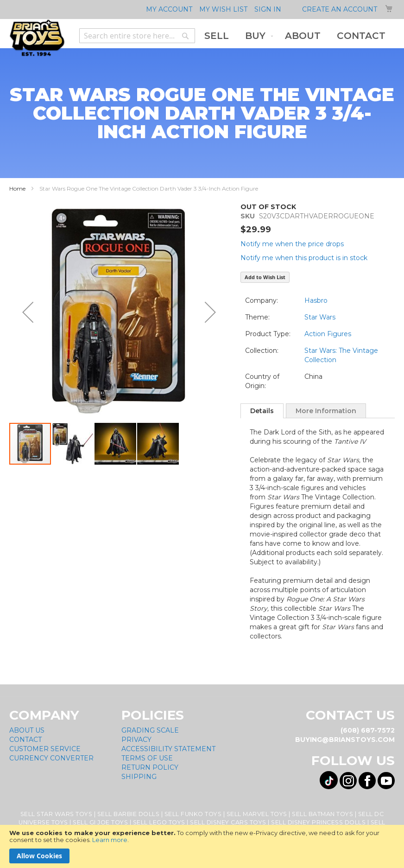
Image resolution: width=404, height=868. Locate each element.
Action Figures (328, 334)
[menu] (295, 36)
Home (17, 188)
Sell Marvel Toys (257, 814)
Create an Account (340, 9)
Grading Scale (150, 730)
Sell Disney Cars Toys (228, 822)
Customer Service (45, 749)
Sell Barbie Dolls (129, 814)
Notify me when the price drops (292, 244)
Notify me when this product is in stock (304, 258)
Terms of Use (147, 758)
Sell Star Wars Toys (57, 814)
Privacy (136, 740)
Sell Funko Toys (193, 814)
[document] (202, 846)
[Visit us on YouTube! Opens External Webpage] (386, 781)
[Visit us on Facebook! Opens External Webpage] (367, 781)
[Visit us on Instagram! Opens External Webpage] (348, 781)
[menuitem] (217, 36)
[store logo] (37, 38)
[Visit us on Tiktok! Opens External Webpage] (329, 780)
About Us (27, 730)
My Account (169, 9)
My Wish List (223, 9)
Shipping (139, 777)
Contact (25, 740)
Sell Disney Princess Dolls (318, 822)
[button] (28, 312)
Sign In (268, 9)
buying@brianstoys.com (345, 740)
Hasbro (316, 300)
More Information (326, 411)
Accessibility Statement (168, 749)
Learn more (110, 840)
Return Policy (150, 767)
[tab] (262, 411)
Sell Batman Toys (322, 814)
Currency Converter (51, 758)
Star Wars (320, 317)
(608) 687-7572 (368, 730)
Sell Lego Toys (159, 822)
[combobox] (137, 36)
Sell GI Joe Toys (100, 822)
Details (262, 411)
